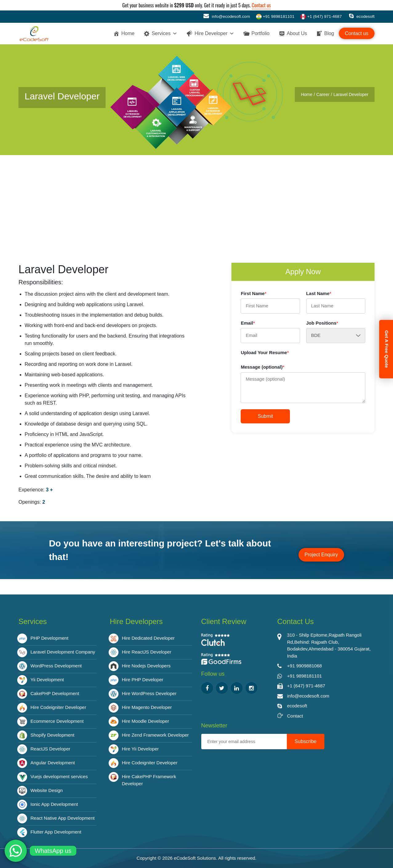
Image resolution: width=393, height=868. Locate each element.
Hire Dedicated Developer (148, 638)
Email (248, 323)
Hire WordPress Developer (149, 693)
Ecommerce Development (57, 721)
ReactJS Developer (50, 749)
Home (128, 33)
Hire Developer (214, 34)
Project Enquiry (321, 555)
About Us (297, 33)
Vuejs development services (59, 776)
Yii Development (47, 680)
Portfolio (261, 33)
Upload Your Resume (265, 352)
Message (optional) (263, 367)
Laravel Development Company (63, 652)
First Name (253, 293)
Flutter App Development (56, 832)
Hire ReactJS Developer (147, 652)
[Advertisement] (197, 201)
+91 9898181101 (275, 17)
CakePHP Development (55, 693)
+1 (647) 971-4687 (321, 16)
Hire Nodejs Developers (146, 666)
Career (323, 94)
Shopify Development (52, 735)
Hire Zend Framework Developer (155, 735)
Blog (329, 33)
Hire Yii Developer (140, 749)
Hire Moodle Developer (145, 721)
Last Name (319, 293)
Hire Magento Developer (147, 707)
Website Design (47, 790)
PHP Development (49, 638)
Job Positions (322, 323)
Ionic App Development (54, 804)
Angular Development (53, 763)
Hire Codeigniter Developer (58, 707)
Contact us (261, 5)
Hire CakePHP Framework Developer (149, 780)
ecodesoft (362, 16)
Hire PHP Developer (143, 680)
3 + (49, 490)
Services (164, 34)
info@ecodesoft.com (227, 16)
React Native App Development (62, 818)
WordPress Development (56, 666)
